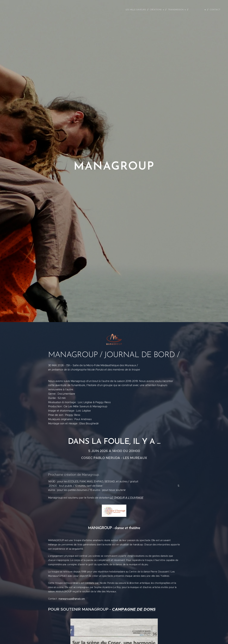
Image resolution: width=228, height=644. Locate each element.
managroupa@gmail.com (72, 599)
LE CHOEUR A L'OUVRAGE (127, 498)
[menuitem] (137, 10)
